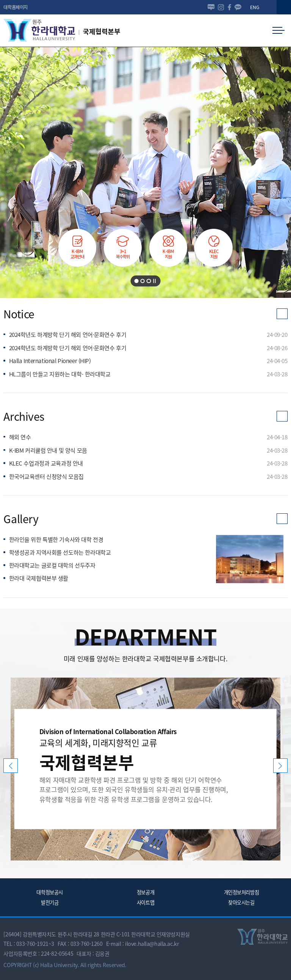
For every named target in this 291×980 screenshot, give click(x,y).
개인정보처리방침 (242, 892)
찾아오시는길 (241, 902)
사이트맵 (145, 902)
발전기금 (50, 902)
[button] (284, 7)
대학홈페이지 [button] (15, 7)
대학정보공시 (49, 892)
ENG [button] (254, 7)
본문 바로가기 (0, 0)
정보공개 (145, 892)
